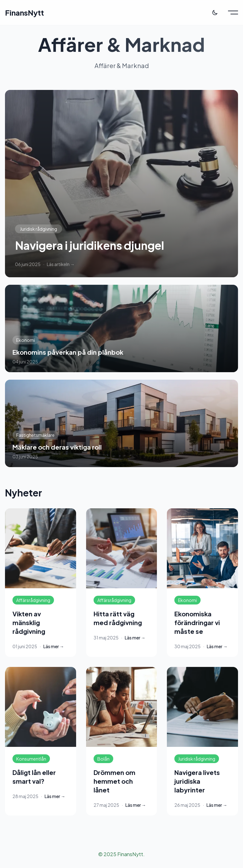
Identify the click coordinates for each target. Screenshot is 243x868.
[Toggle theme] (215, 12)
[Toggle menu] (233, 12)
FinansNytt (24, 12)
